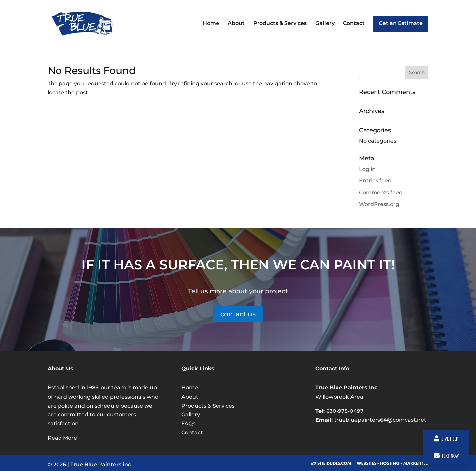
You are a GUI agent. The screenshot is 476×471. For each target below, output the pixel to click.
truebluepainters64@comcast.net (380, 420)
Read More (62, 438)
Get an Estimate (401, 23)
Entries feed (375, 181)
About (236, 24)
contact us (238, 314)
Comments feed (381, 193)
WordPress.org (379, 204)
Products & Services (280, 24)
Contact (354, 24)
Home (211, 24)
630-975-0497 (345, 411)
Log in (367, 169)
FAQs (188, 424)
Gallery (325, 24)
